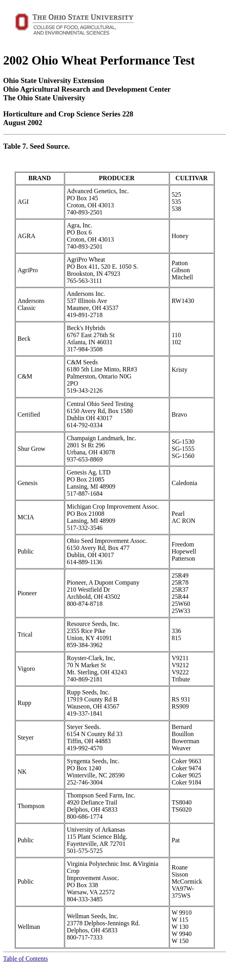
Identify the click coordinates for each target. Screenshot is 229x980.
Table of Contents (26, 959)
